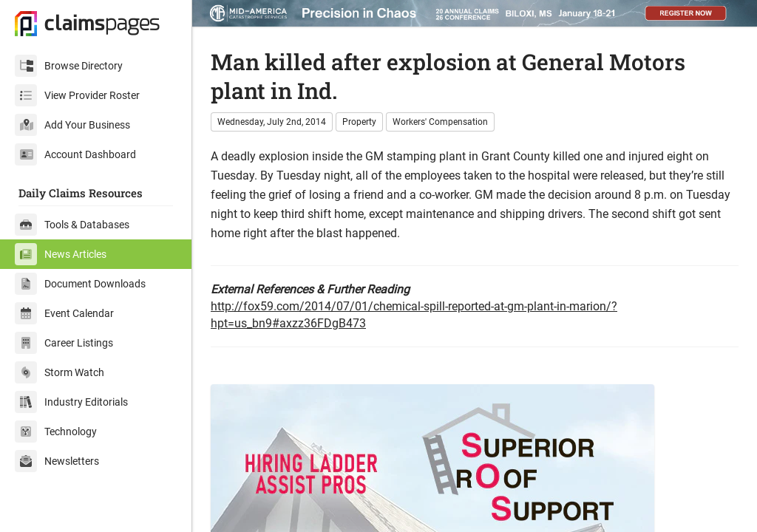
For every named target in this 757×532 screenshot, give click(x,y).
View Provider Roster (77, 95)
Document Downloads (80, 284)
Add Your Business (72, 125)
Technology (56, 432)
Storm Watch (60, 372)
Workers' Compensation (440, 122)
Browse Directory (69, 66)
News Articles (61, 254)
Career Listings (64, 343)
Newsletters (57, 461)
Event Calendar (64, 313)
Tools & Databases (72, 225)
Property (359, 122)
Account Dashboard (75, 154)
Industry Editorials (71, 402)
